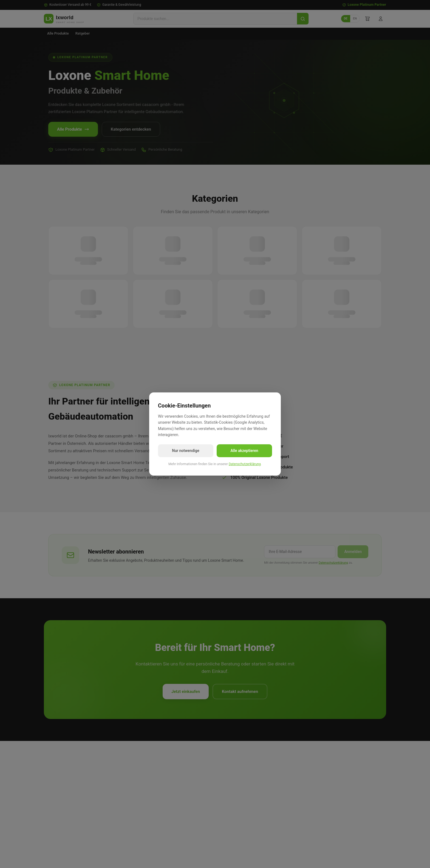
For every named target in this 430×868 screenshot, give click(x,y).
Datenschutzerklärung (245, 464)
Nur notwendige (186, 451)
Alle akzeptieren (244, 451)
